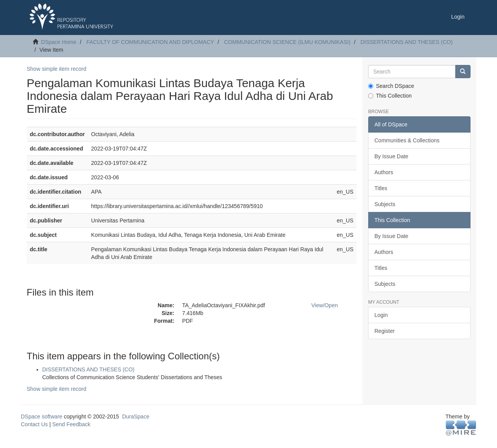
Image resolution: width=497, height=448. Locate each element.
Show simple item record (57, 69)
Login (381, 315)
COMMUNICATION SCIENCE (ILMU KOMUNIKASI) (287, 42)
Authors (384, 172)
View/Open (325, 305)
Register (385, 331)
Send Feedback (71, 424)
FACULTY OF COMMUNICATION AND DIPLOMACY (150, 42)
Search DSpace (391, 86)
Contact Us (34, 424)
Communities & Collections (407, 140)
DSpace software (42, 416)
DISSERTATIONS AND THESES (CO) (407, 42)
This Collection (390, 96)
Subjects (385, 204)
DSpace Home (59, 42)
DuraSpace (136, 416)
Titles (381, 188)
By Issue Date (391, 156)
